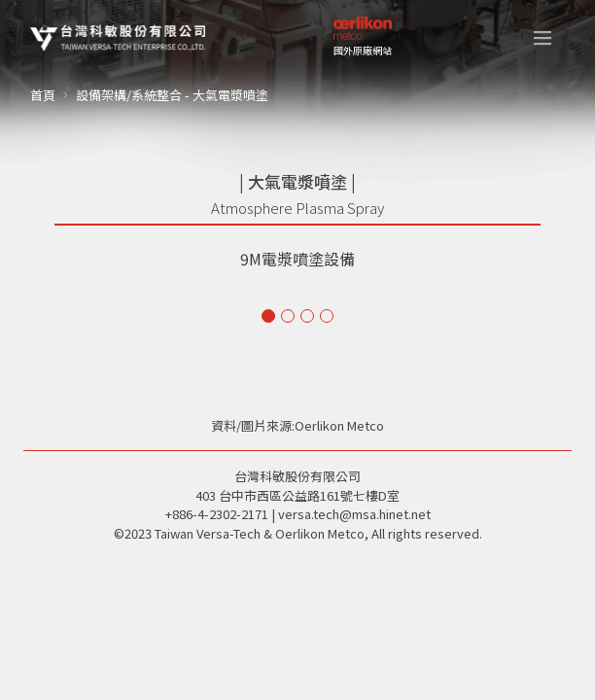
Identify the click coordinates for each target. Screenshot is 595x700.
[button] (542, 38)
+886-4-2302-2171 (217, 514)
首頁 (43, 95)
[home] (118, 38)
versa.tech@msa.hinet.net (354, 514)
